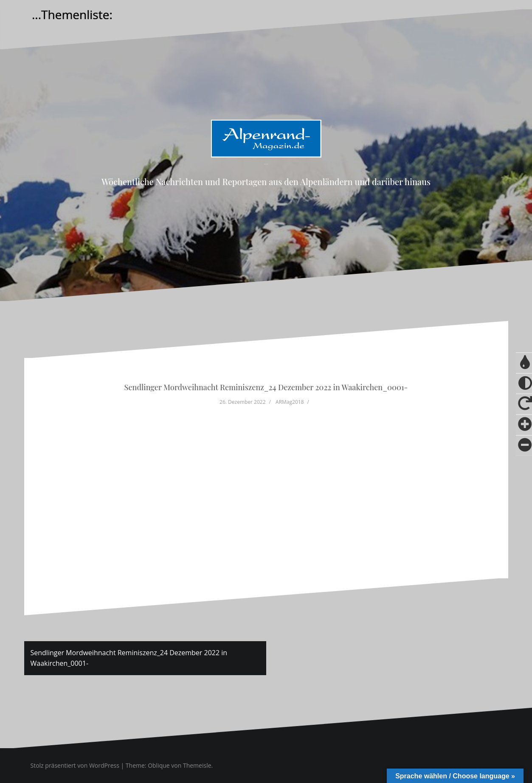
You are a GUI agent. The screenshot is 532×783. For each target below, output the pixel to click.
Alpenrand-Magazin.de (266, 164)
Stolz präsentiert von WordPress (75, 765)
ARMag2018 (290, 402)
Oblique (159, 765)
